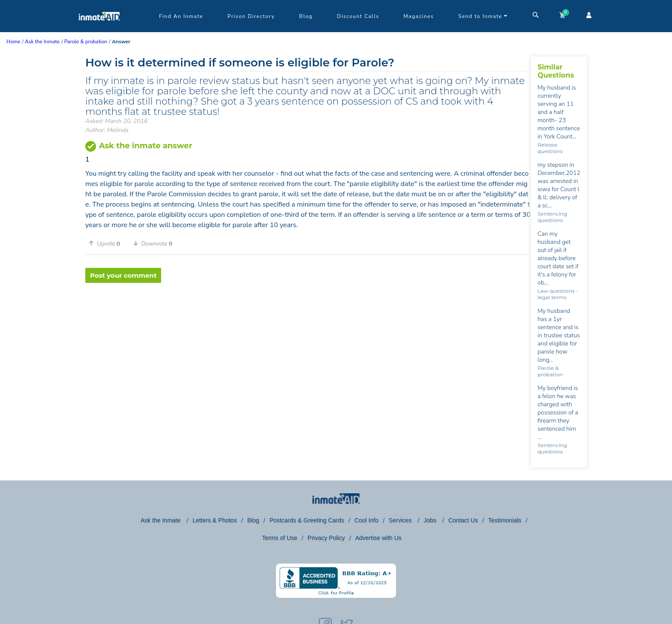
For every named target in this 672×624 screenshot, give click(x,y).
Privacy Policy (326, 538)
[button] (108, 243)
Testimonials (505, 520)
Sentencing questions (552, 217)
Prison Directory (251, 16)
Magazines (419, 16)
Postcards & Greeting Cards (307, 520)
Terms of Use (279, 538)
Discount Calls (358, 16)
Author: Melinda (107, 130)
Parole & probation (550, 371)
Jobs (430, 520)
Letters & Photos (215, 520)
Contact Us (463, 520)
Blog (306, 16)
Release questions (550, 148)
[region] (308, 311)
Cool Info (366, 520)
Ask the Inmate (161, 520)
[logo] (99, 30)
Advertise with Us (378, 538)
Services (401, 520)
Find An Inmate (181, 16)
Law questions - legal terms (558, 294)
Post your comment (123, 275)
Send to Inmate (483, 16)
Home (13, 42)
